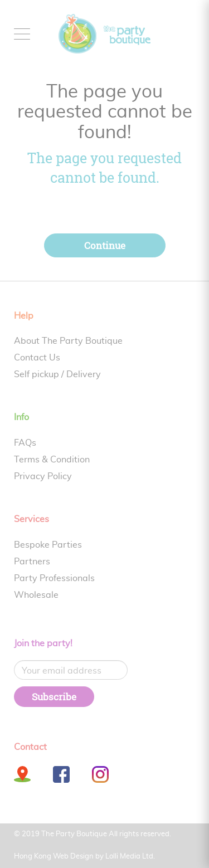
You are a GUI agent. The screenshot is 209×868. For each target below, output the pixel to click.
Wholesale (36, 595)
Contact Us (37, 358)
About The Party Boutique (68, 341)
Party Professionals (54, 578)
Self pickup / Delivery (57, 374)
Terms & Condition (52, 460)
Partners (32, 562)
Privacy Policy (43, 476)
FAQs (25, 443)
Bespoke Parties (48, 545)
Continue (105, 245)
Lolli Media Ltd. (130, 857)
